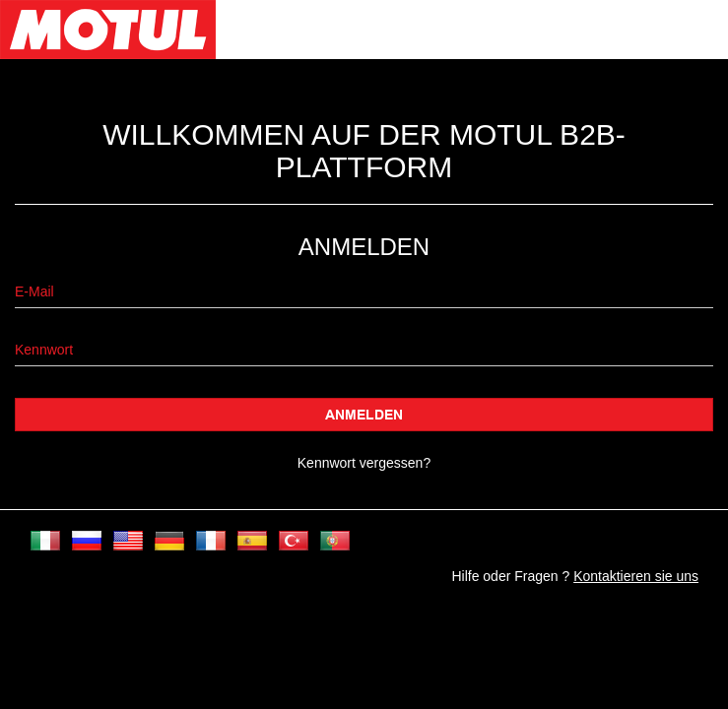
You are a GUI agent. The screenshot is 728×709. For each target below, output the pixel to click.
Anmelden (364, 415)
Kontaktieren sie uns (636, 576)
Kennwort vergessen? (364, 463)
